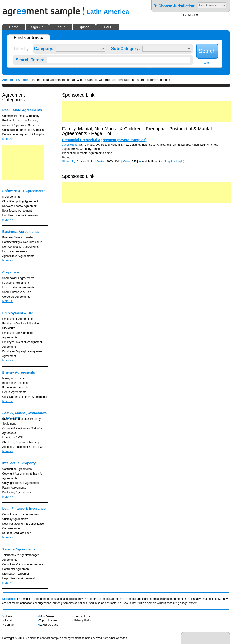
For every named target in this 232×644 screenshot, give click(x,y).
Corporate (11, 272)
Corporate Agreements (16, 297)
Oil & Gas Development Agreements (25, 397)
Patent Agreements (14, 488)
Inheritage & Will (12, 438)
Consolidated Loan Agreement (21, 514)
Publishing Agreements (17, 492)
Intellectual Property (19, 463)
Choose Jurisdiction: (177, 5)
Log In (61, 27)
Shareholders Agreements (18, 278)
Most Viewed (47, 616)
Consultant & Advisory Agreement (23, 564)
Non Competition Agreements (21, 247)
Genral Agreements (14, 392)
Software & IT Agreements (24, 191)
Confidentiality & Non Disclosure (22, 242)
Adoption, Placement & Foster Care (24, 447)
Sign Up (37, 27)
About (8, 620)
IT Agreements (11, 197)
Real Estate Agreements (22, 110)
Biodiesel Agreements (16, 383)
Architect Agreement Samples (21, 125)
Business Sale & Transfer (18, 237)
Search (207, 51)
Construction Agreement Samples (23, 130)
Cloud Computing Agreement (20, 201)
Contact (9, 625)
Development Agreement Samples (23, 135)
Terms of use (82, 616)
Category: (44, 48)
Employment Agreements (18, 319)
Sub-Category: (126, 48)
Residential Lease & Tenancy (20, 121)
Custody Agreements (15, 519)
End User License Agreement (20, 215)
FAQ (108, 27)
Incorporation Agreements (18, 287)
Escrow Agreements (15, 251)
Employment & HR (18, 313)
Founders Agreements (16, 283)
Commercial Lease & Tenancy (21, 116)
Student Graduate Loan (17, 533)
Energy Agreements (19, 372)
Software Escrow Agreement (20, 206)
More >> (8, 139)
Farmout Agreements (15, 388)
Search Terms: (30, 59)
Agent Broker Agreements (18, 256)
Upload (84, 27)
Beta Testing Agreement (17, 211)
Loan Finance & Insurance (24, 508)
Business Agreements (21, 231)
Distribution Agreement (16, 574)
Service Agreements (19, 549)
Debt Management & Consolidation (24, 524)
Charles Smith (85, 162)
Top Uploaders (48, 620)
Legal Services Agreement (19, 578)
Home (14, 27)
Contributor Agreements (17, 469)
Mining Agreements (14, 378)
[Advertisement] (23, 162)
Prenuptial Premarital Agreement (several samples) (104, 140)
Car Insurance (11, 528)
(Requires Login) (174, 162)
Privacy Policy (83, 620)
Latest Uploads (49, 625)
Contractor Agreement (16, 569)
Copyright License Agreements (21, 483)
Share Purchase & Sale (17, 292)
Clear (207, 63)
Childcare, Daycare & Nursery (21, 442)
